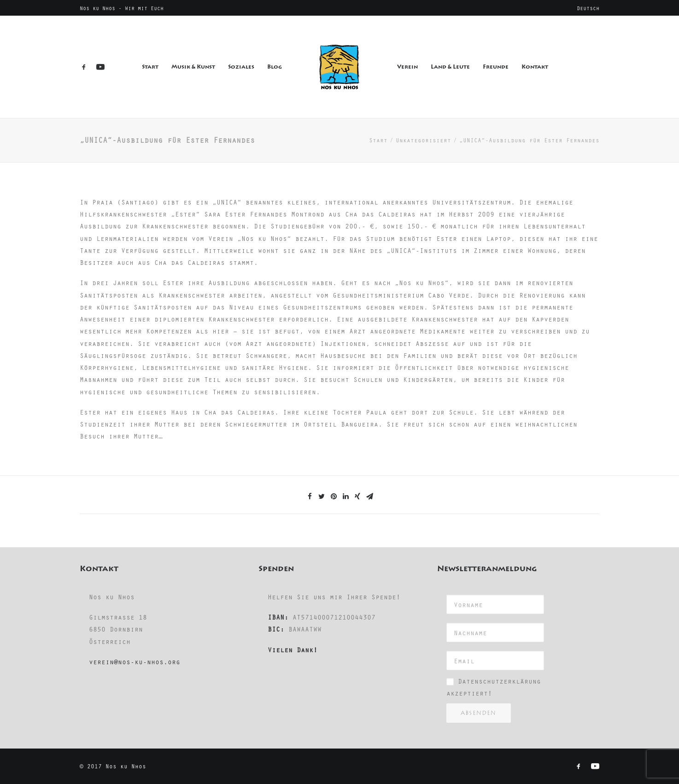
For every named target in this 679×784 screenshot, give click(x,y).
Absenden (479, 713)
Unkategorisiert (423, 140)
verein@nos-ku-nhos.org (135, 661)
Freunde (496, 67)
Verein (407, 67)
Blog (275, 67)
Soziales (241, 67)
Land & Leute (450, 67)
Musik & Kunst (193, 67)
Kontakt (535, 67)
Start (150, 67)
